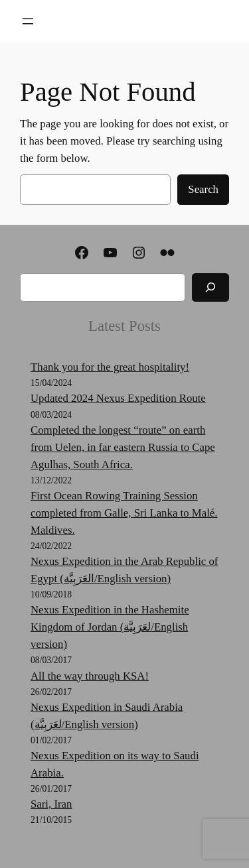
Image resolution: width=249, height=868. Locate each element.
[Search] (210, 287)
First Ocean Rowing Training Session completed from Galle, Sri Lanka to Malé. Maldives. (124, 513)
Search (203, 189)
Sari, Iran (51, 804)
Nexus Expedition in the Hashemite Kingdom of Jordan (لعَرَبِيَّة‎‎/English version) (110, 627)
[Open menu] (28, 21)
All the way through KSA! (90, 676)
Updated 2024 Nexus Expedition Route (118, 398)
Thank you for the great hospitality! (110, 367)
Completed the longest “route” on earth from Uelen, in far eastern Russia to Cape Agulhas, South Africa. (123, 447)
